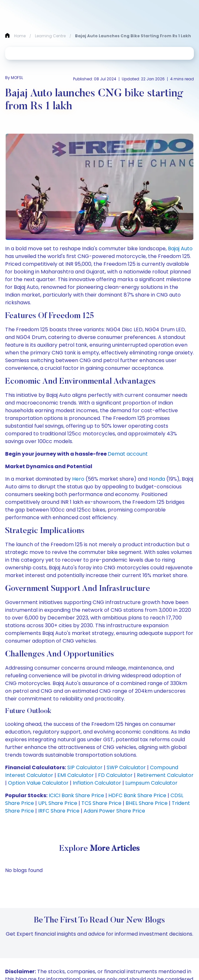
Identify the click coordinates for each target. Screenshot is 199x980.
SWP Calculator (126, 767)
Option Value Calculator (38, 783)
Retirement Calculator (165, 775)
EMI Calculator (75, 775)
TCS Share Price (101, 803)
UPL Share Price (57, 803)
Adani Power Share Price (114, 811)
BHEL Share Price (146, 803)
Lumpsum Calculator (151, 783)
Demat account (128, 454)
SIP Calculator (84, 767)
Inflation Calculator (96, 783)
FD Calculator (115, 775)
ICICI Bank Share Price (76, 795)
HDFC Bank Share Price (137, 795)
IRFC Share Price (58, 811)
